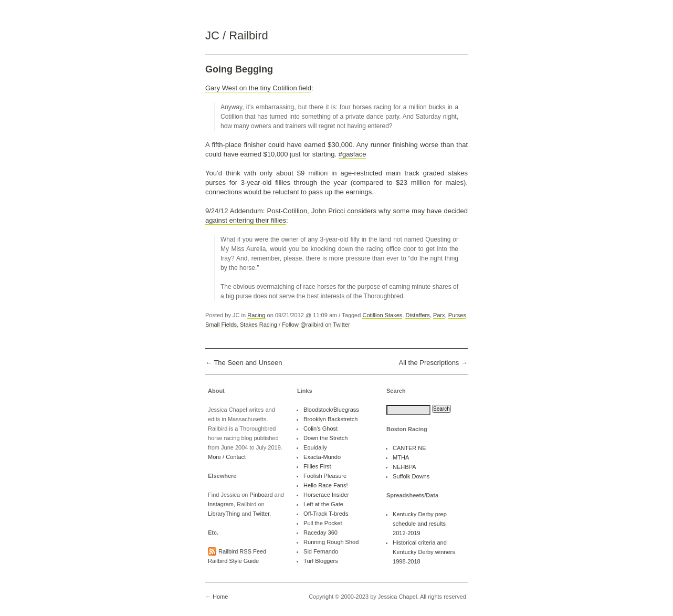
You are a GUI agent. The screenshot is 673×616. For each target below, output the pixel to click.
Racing (256, 315)
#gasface (353, 154)
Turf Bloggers (321, 561)
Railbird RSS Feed (242, 551)
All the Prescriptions (429, 363)
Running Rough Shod (331, 542)
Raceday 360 (320, 533)
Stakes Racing (259, 325)
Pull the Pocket (323, 523)
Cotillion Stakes (382, 315)
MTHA (401, 457)
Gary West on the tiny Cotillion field (258, 88)
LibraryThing (224, 514)
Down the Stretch (325, 438)
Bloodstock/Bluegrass (331, 410)
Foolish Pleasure (325, 476)
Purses (457, 315)
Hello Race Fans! (325, 485)
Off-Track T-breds (326, 514)
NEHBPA (404, 467)
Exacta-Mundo (322, 457)
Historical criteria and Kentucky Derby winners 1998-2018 (424, 552)
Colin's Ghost (320, 429)
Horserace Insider (326, 495)
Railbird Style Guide (233, 561)
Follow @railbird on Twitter (316, 325)
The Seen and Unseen (248, 363)
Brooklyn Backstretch (330, 419)
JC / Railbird (237, 35)
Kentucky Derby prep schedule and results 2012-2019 (420, 524)
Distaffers (417, 315)
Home (220, 597)
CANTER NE (409, 448)
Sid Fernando (321, 551)
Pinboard (261, 495)
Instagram (221, 504)
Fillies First (317, 466)
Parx (439, 315)
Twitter (261, 514)
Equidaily (315, 447)
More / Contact (227, 457)
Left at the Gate (323, 504)
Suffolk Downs (411, 476)
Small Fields (221, 325)
